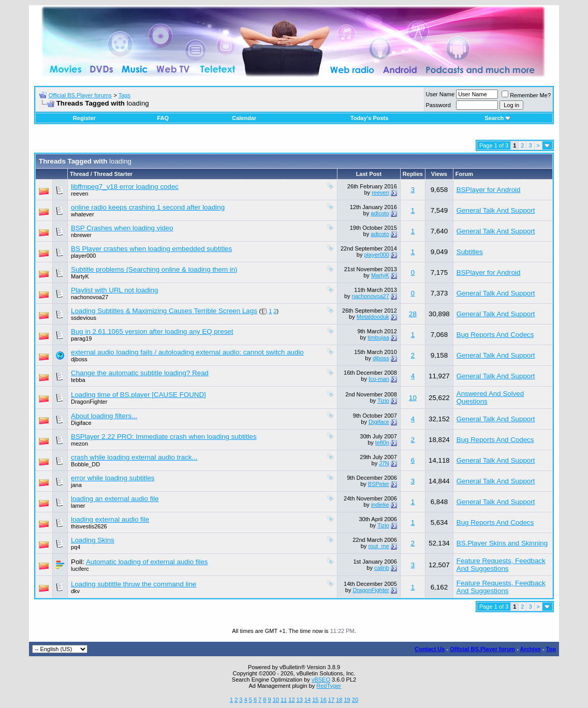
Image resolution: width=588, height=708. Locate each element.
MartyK (80, 276)
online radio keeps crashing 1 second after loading (148, 207)
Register (84, 118)
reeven (80, 194)
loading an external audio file (115, 499)
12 (291, 700)
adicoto (380, 213)
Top (551, 649)
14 (307, 700)
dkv (75, 591)
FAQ (163, 118)
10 (413, 398)
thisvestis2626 (89, 526)
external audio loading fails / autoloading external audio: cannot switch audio (187, 352)
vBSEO (321, 680)
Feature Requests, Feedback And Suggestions (501, 565)
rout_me (378, 546)
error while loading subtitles (113, 478)
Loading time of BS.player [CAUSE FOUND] (138, 395)
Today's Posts (369, 118)
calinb (382, 568)
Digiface (81, 423)
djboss (79, 359)
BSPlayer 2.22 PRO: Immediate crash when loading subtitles (164, 437)
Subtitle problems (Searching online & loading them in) (154, 269)
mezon (79, 444)
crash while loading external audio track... (134, 457)
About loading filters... (104, 416)
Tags (124, 95)
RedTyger (329, 686)
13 (300, 700)
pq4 (76, 547)
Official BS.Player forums (80, 95)
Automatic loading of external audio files (147, 562)
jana (76, 485)
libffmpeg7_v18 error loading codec (125, 187)
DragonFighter (89, 402)
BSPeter (379, 484)
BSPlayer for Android (489, 190)
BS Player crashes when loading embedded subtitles (151, 249)
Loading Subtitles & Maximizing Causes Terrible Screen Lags (164, 311)
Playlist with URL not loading (114, 290)
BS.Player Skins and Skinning (502, 543)
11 (284, 700)
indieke (380, 505)
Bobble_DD (85, 464)
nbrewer (81, 235)
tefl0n (382, 443)
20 (355, 700)
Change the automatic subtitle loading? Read (140, 373)
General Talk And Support (496, 210)
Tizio (383, 401)
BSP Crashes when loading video (122, 228)
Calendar (244, 118)
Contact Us (430, 649)
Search (498, 118)
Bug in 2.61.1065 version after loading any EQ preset (152, 331)
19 (347, 700)
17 (331, 700)
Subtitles (470, 252)
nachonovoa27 (90, 297)
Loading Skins (93, 540)
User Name (440, 94)
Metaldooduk (373, 317)
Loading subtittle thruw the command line (134, 584)
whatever (83, 214)
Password (438, 105)
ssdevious (84, 318)
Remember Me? (526, 95)
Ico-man (379, 379)
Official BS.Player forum (482, 649)
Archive (531, 649)
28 (413, 314)
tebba (78, 380)
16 (324, 700)
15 (315, 700)
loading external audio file (110, 519)
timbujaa (378, 337)
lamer (78, 506)
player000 (83, 256)
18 (339, 700)
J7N (384, 463)
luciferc (80, 569)
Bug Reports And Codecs (495, 335)
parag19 (81, 338)
